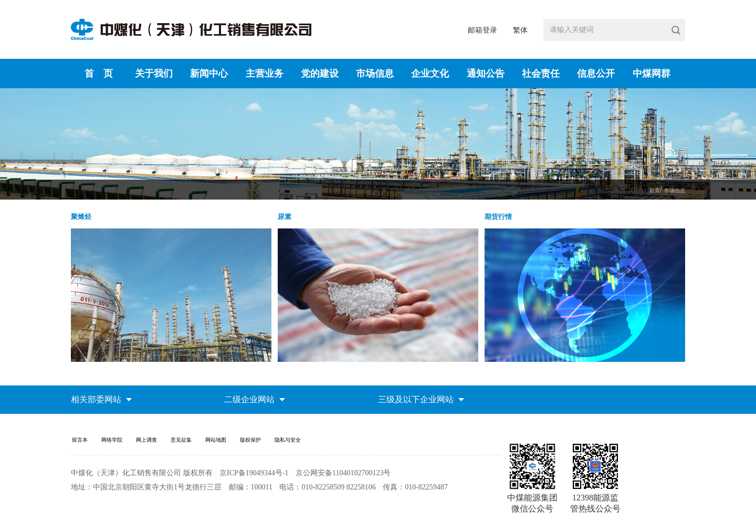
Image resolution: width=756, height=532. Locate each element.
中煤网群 (652, 74)
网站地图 (255, 448)
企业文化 (430, 74)
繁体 (520, 30)
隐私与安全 (346, 448)
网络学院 (122, 448)
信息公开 (596, 74)
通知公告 (486, 74)
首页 (644, 190)
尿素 (287, 221)
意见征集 (211, 448)
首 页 (99, 74)
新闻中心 (209, 74)
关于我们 (154, 74)
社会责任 (541, 74)
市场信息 (375, 74)
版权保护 (299, 448)
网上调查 (166, 448)
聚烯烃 (85, 221)
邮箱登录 (482, 30)
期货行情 (503, 221)
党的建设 (320, 74)
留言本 (82, 448)
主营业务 (265, 74)
